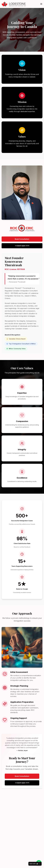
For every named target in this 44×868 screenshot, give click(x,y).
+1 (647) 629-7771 (22, 246)
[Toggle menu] (41, 4)
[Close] (40, 864)
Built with (34, 864)
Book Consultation (22, 239)
